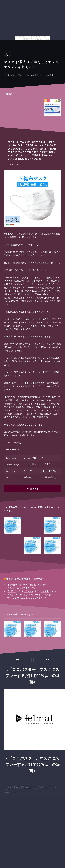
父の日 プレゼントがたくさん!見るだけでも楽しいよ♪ (31, 591)
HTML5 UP (14, 793)
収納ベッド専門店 (49, 471)
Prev (18, 660)
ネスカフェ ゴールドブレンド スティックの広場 (29, 595)
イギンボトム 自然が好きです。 (22, 588)
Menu (62, 3)
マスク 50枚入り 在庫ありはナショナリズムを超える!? (27, 787)
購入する (34, 489)
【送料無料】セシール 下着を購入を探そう (27, 585)
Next (47, 660)
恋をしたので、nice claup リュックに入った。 (28, 598)
